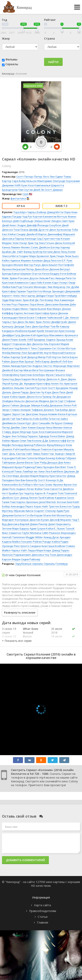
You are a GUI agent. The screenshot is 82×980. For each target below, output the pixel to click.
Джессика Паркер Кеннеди (19, 239)
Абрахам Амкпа (23, 511)
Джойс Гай (8, 419)
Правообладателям (43, 911)
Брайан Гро (16, 493)
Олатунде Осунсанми (66, 181)
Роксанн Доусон (28, 278)
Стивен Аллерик (21, 410)
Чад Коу (29, 493)
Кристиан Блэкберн (33, 375)
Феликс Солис (30, 247)
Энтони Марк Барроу (15, 528)
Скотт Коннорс (47, 480)
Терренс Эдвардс (38, 436)
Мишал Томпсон (41, 449)
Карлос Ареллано (28, 502)
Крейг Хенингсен (48, 331)
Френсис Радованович (17, 555)
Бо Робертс (26, 485)
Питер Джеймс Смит (15, 427)
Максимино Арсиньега (64, 335)
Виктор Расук (32, 265)
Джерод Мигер (36, 357)
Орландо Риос (11, 546)
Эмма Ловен (41, 454)
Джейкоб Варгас (37, 234)
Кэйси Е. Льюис (56, 528)
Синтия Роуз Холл (36, 388)
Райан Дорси (10, 361)
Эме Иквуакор (56, 287)
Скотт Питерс (25, 177)
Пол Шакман (47, 370)
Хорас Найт (41, 506)
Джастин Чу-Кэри (40, 392)
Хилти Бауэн (70, 357)
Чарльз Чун (9, 322)
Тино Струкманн (41, 348)
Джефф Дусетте (39, 230)
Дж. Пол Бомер (44, 300)
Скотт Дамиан (54, 190)
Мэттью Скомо (43, 485)
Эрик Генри (57, 256)
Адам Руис (63, 511)
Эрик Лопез (43, 322)
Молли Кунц (64, 515)
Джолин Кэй (28, 335)
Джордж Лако (23, 326)
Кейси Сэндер (17, 234)
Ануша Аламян (48, 414)
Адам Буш (42, 335)
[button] (17, 641)
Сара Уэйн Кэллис (41, 283)
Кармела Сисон (65, 498)
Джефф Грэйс (59, 322)
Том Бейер (61, 410)
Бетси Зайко (60, 419)
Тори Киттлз (34, 291)
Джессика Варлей (18, 524)
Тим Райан (22, 419)
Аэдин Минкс (20, 309)
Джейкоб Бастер (12, 370)
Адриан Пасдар (12, 217)
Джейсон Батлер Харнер (54, 247)
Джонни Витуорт (60, 269)
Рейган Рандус (42, 542)
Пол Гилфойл (66, 265)
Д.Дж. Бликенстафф (54, 441)
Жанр (6, 38)
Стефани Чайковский (49, 318)
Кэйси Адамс (18, 397)
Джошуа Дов (55, 462)
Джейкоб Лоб (59, 361)
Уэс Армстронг (68, 384)
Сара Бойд (19, 181)
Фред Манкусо (56, 445)
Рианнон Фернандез (62, 533)
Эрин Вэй (28, 300)
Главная (42, 922)
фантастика (18, 198)
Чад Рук (27, 217)
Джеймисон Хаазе (13, 423)
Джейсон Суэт (11, 498)
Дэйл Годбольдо (23, 221)
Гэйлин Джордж (20, 405)
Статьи (43, 917)
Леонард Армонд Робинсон (29, 445)
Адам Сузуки (38, 528)
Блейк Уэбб (26, 340)
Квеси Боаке (27, 318)
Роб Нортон (54, 357)
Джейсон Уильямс (13, 388)
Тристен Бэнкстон (60, 506)
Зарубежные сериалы (29, 564)
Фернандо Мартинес (66, 366)
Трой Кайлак (46, 498)
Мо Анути (45, 353)
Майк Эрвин (10, 278)
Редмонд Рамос (33, 467)
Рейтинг (50, 20)
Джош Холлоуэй (65, 243)
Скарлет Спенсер (45, 511)
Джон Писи (59, 392)
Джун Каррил (23, 379)
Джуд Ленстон (52, 260)
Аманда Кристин (21, 366)
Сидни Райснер (31, 559)
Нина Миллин (54, 427)
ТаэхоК (70, 528)
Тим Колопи (34, 441)
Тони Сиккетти (53, 489)
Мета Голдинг (20, 256)
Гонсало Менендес (35, 287)
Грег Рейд (40, 462)
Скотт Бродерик (58, 388)
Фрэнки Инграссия (14, 269)
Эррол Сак (19, 414)
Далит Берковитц (59, 524)
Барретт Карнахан (14, 344)
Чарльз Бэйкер (37, 212)
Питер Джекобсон (37, 269)
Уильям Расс (47, 278)
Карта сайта (42, 905)
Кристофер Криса (46, 313)
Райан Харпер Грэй (14, 357)
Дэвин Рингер (39, 524)
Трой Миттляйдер (66, 296)
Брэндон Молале (13, 265)
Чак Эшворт (57, 454)
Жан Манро (54, 309)
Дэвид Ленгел (29, 498)
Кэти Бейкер (68, 274)
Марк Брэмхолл (39, 256)
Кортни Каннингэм (45, 217)
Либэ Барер (42, 361)
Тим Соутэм (25, 190)
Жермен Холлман (32, 260)
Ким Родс (17, 287)
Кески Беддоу (51, 274)
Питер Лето (42, 177)
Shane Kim (50, 515)
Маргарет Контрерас (15, 520)
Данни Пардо (20, 392)
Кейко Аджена (11, 260)
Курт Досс (32, 423)
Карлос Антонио (24, 313)
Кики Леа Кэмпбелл (51, 471)
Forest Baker (58, 436)
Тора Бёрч (20, 212)
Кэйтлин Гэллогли (27, 458)
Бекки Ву (32, 480)
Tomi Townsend (67, 493)
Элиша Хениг (42, 221)
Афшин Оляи (18, 441)
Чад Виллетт (22, 348)
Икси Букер (39, 379)
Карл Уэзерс (60, 283)
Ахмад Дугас (51, 537)
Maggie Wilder (34, 537)
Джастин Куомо (39, 520)
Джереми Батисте (13, 515)
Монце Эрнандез (54, 291)
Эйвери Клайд (40, 405)
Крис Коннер (67, 331)
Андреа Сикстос (42, 366)
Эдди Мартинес (12, 300)
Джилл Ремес (10, 340)
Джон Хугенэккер (60, 230)
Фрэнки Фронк (62, 485)
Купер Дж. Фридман (23, 384)
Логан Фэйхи (35, 489)
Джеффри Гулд (11, 335)
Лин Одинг (56, 177)
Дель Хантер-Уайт (21, 454)
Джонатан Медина (37, 401)
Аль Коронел (52, 344)
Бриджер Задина (45, 340)
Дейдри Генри (45, 296)
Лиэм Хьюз (72, 256)
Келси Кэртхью (68, 414)
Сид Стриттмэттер (48, 239)
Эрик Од (33, 243)
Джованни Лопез (60, 405)
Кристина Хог (58, 476)
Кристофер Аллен (48, 384)
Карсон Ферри (11, 559)
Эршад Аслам (65, 340)
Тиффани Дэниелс (43, 410)
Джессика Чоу (41, 555)
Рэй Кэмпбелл (22, 449)
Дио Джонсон (35, 344)
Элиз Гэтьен (46, 243)
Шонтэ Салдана (31, 546)
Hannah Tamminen (14, 537)
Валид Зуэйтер (33, 252)
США (25, 194)
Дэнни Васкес (25, 462)
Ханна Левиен (11, 247)
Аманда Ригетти (66, 278)
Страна (49, 38)
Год (5, 20)
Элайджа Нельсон (13, 401)
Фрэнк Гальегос (56, 375)
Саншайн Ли (46, 423)
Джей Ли (39, 190)
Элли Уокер (20, 243)
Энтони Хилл (65, 502)
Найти (53, 62)
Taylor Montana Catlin (35, 533)
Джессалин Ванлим (57, 304)
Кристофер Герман (14, 291)
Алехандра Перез (22, 506)
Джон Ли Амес (26, 322)
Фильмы (11, 59)
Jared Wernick (47, 502)
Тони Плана (21, 230)
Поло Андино (17, 489)
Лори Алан (71, 212)
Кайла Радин (60, 542)
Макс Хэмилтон (12, 533)
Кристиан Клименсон (15, 283)
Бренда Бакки (11, 274)
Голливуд (62, 564)
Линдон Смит (60, 221)
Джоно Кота (34, 397)
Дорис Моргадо (22, 432)
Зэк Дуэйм (73, 287)
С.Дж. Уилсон (71, 318)
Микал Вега (31, 370)
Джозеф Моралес (61, 520)
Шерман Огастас (31, 274)
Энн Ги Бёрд (19, 436)
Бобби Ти (46, 419)
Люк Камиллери (64, 300)
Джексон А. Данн (57, 379)
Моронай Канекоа (64, 353)
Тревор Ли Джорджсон (57, 397)
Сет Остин (59, 348)
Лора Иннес (37, 304)
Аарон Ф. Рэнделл (46, 493)
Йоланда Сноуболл (49, 225)
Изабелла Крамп (26, 331)
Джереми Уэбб (11, 185)
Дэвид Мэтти (55, 212)
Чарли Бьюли (38, 309)
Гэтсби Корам (34, 515)
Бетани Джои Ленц (55, 252)
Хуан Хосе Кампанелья (36, 185)
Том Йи (55, 326)
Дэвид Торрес (61, 550)
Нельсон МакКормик (39, 181)
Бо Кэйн (35, 419)
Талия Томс (9, 502)
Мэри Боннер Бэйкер (52, 458)
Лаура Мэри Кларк (40, 550)
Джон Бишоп (49, 265)
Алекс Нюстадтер (24, 296)
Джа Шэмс (32, 414)
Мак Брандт (27, 361)
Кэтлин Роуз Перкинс (15, 304)
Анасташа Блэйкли (53, 546)
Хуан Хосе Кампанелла (46, 432)
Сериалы (12, 64)
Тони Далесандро (61, 555)
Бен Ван (20, 480)
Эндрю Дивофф (27, 225)
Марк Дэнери (21, 476)
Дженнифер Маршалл (61, 234)
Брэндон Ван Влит (55, 467)
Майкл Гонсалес (22, 542)
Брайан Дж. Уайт (13, 252)
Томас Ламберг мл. (26, 471)
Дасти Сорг (57, 401)
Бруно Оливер (64, 423)
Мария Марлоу (40, 476)
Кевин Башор (37, 427)
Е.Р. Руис (67, 260)
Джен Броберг (41, 326)
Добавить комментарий (25, 860)
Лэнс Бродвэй (30, 353)
